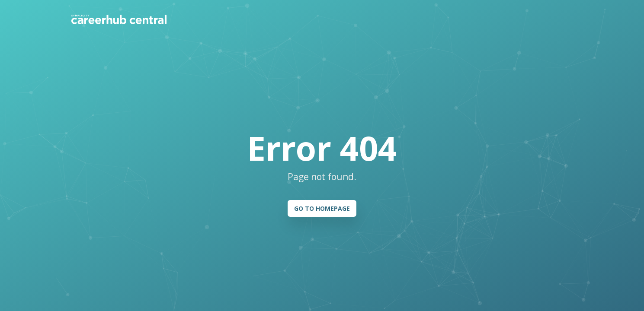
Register (554, 19)
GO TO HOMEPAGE (322, 208)
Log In (512, 19)
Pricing (248, 19)
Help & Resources (414, 19)
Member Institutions (303, 19)
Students (361, 19)
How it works (205, 19)
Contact (465, 19)
